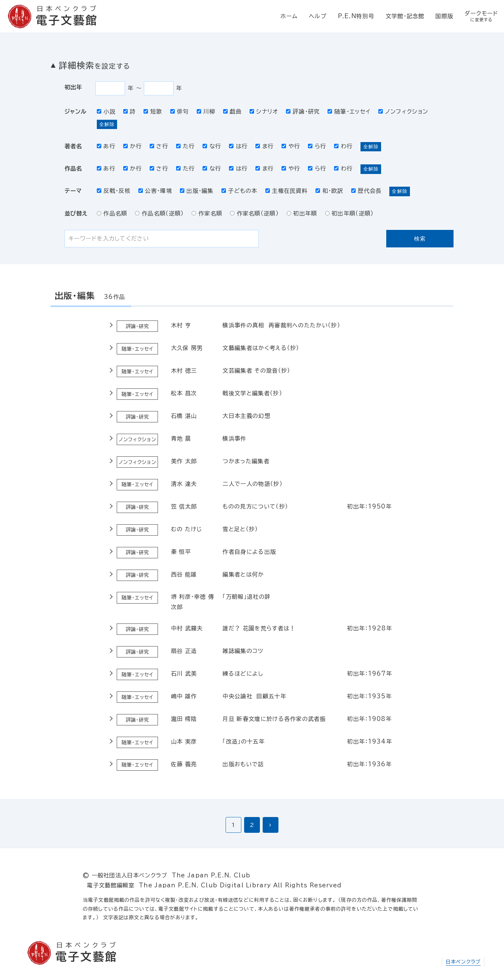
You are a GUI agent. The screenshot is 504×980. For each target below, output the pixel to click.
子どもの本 (239, 191)
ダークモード (482, 17)
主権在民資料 (287, 191)
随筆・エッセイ (349, 112)
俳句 (180, 112)
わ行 (343, 146)
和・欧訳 (329, 191)
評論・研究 (303, 112)
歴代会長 (366, 191)
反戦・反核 (114, 191)
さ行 (159, 146)
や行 (291, 146)
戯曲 (232, 112)
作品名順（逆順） (159, 213)
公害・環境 (155, 191)
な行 (212, 146)
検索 (420, 238)
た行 (185, 146)
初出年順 (302, 213)
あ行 (106, 146)
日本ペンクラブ (463, 962)
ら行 (317, 146)
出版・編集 (197, 191)
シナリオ (264, 112)
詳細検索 (95, 65)
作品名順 (112, 213)
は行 (238, 146)
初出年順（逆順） (350, 213)
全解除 (107, 124)
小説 (106, 112)
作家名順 (207, 213)
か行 (133, 146)
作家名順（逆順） (254, 213)
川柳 (206, 112)
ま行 (265, 146)
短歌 (153, 112)
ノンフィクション (403, 112)
